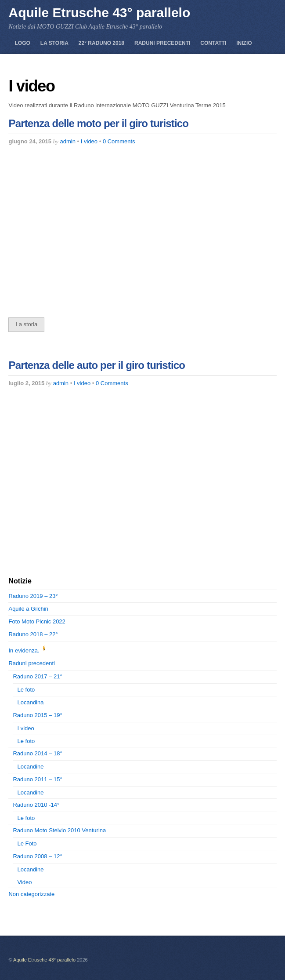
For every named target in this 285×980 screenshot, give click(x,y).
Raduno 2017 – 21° (37, 676)
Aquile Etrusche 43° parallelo (44, 960)
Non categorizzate (31, 894)
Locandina (30, 702)
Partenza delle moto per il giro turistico (98, 123)
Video (24, 882)
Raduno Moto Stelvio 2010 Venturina (59, 830)
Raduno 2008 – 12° (37, 856)
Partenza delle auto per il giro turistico (97, 365)
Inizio (244, 43)
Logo (22, 43)
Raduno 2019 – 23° (33, 596)
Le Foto (27, 843)
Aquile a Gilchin (28, 609)
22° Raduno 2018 (101, 43)
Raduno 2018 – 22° (33, 634)
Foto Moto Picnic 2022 (37, 621)
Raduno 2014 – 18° (37, 753)
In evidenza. (28, 650)
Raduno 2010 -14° (36, 805)
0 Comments (119, 141)
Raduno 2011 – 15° (37, 779)
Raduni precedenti (162, 43)
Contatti (213, 43)
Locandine (30, 767)
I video (89, 141)
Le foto (26, 690)
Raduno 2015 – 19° (37, 715)
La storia (54, 43)
